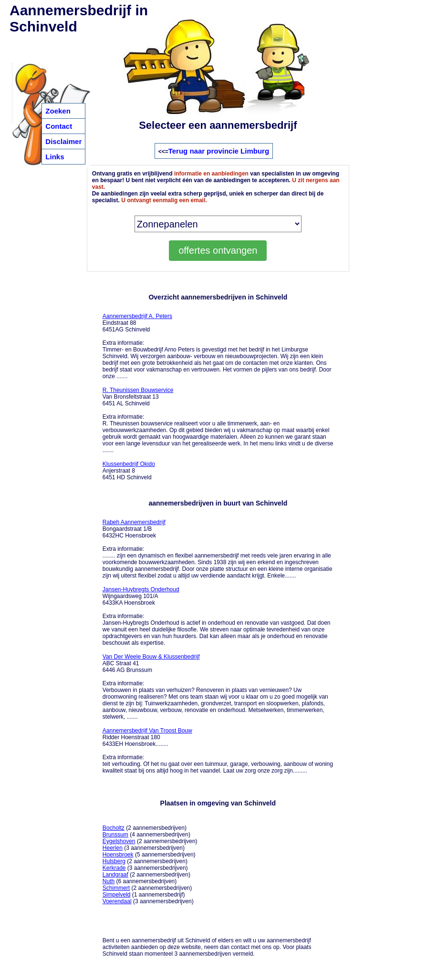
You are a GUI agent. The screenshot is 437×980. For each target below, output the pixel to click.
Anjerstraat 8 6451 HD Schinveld (129, 471)
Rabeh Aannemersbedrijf (134, 522)
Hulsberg (114, 861)
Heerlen (113, 848)
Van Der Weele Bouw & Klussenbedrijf (151, 657)
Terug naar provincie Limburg (219, 151)
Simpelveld (117, 895)
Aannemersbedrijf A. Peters (137, 316)
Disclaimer (63, 141)
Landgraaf (115, 875)
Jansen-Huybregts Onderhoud (141, 589)
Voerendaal (117, 901)
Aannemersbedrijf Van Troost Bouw (147, 731)
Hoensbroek (118, 855)
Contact (59, 126)
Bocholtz (114, 828)
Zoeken (58, 111)
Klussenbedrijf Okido (129, 464)
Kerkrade (114, 868)
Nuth (109, 881)
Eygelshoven (119, 841)
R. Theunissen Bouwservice (138, 390)
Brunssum (115, 835)
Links (55, 157)
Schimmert (116, 888)
